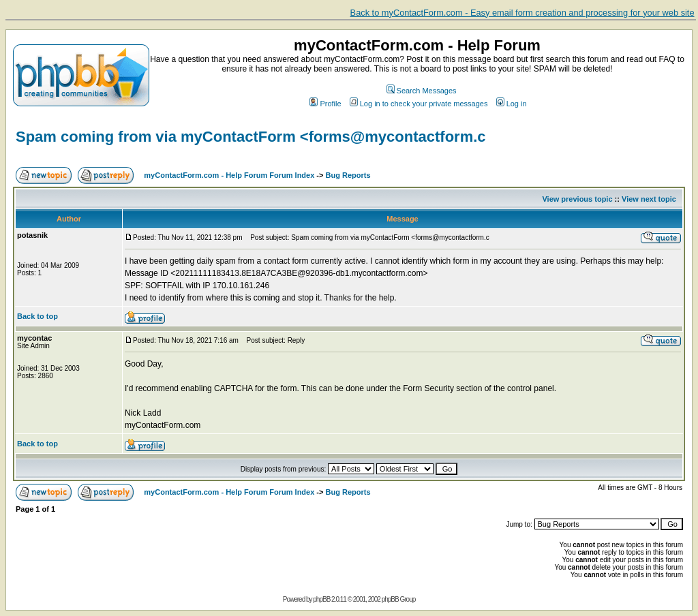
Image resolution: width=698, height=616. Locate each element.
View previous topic (577, 199)
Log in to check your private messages (419, 104)
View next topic (649, 199)
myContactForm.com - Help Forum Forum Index (229, 175)
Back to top (37, 316)
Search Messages (422, 91)
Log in (512, 104)
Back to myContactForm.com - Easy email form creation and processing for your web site (522, 13)
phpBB (321, 599)
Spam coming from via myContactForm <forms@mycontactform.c (251, 137)
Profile (325, 104)
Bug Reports (348, 175)
